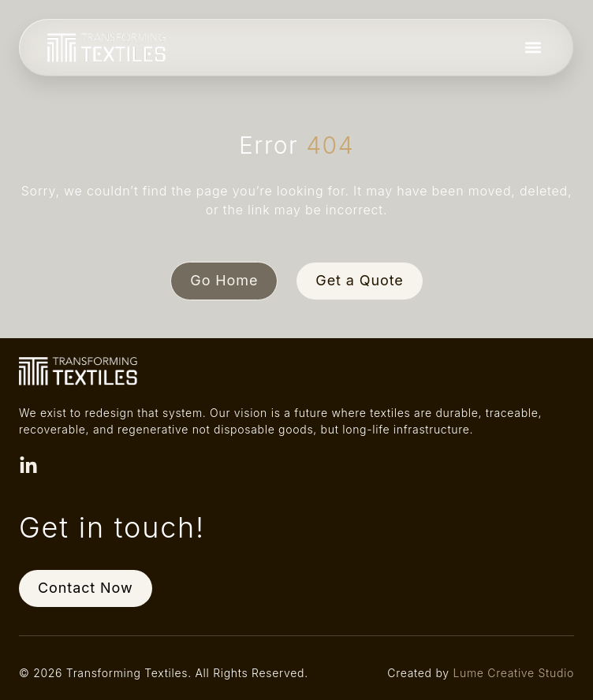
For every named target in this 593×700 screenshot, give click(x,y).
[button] (533, 48)
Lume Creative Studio (513, 673)
